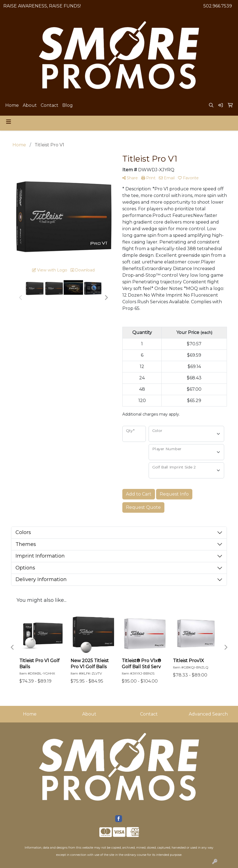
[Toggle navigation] (9, 122)
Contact (50, 105)
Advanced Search (208, 714)
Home (12, 105)
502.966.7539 (218, 6)
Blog (68, 105)
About (30, 105)
